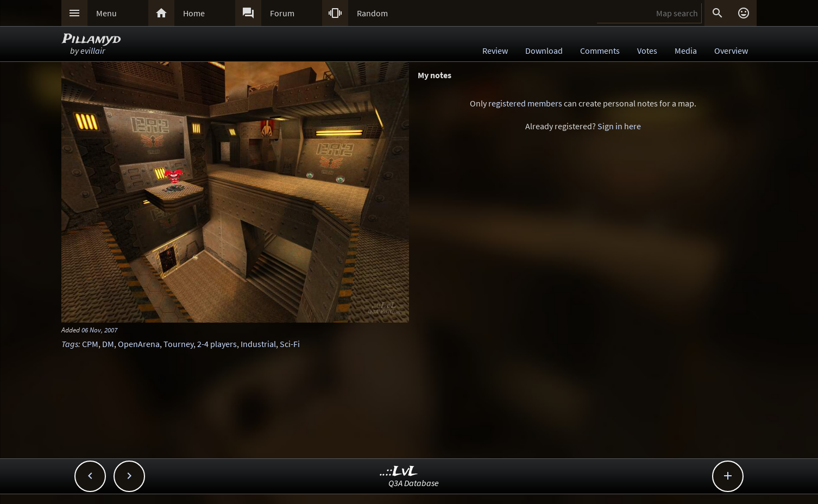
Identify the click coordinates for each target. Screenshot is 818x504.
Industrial (258, 344)
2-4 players (217, 344)
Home (194, 13)
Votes (647, 51)
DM (108, 344)
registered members (525, 103)
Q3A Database (414, 483)
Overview (731, 51)
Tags (70, 344)
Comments (600, 51)
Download (544, 51)
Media (686, 51)
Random (372, 13)
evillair (93, 51)
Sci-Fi (290, 344)
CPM (90, 344)
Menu (106, 13)
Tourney (178, 344)
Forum (282, 13)
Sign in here (619, 126)
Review (495, 51)
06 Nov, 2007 (99, 330)
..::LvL (399, 472)
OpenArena (139, 344)
